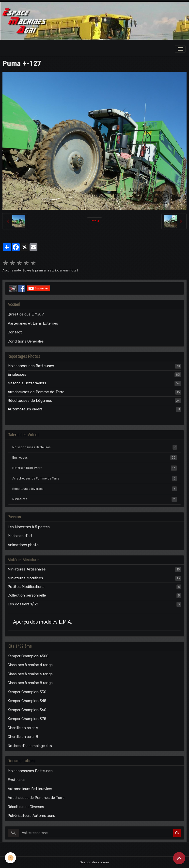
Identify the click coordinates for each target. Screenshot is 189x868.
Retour (94, 221)
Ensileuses (17, 374)
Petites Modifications (26, 587)
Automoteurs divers (25, 409)
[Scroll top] (179, 858)
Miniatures (95, 499)
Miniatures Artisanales (27, 569)
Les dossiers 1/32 (23, 604)
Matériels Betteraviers (27, 383)
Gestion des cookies (95, 862)
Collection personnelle (27, 595)
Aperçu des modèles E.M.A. (42, 622)
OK (177, 833)
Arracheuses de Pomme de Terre (36, 392)
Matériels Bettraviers (95, 468)
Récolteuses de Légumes (30, 401)
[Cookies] (10, 858)
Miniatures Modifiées (25, 578)
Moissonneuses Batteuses (31, 366)
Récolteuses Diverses (95, 489)
